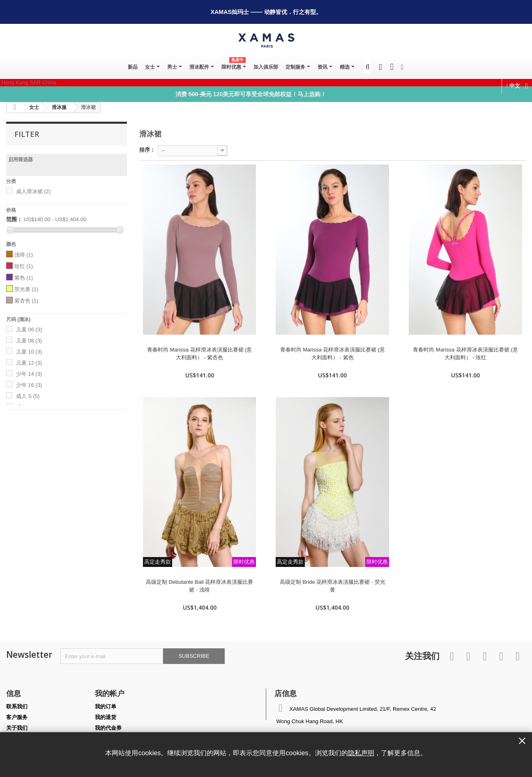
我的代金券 (108, 728)
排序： (147, 150)
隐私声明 (361, 753)
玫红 (24, 266)
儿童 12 (29, 363)
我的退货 (106, 717)
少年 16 (29, 385)
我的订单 (106, 706)
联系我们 (17, 706)
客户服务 (17, 717)
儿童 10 (29, 352)
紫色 (24, 278)
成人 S (28, 396)
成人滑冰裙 (33, 191)
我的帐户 (110, 693)
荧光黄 (26, 289)
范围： (14, 219)
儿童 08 (29, 341)
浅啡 (24, 255)
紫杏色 (26, 301)
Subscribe (194, 656)
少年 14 (29, 374)
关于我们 (17, 728)
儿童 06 (29, 330)
